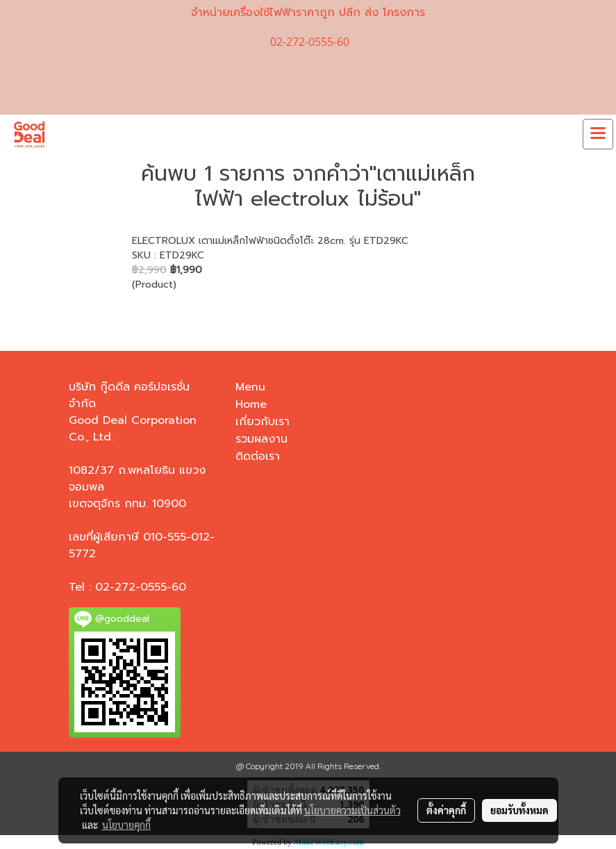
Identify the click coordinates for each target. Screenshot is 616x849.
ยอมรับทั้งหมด (519, 810)
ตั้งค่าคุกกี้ (446, 810)
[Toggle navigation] (598, 134)
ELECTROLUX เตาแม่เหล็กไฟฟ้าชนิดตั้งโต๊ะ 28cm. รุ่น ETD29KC (270, 241)
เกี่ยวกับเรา (263, 422)
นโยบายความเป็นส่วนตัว (352, 810)
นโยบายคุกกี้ (126, 825)
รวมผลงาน (261, 439)
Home (251, 404)
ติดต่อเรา (258, 456)
